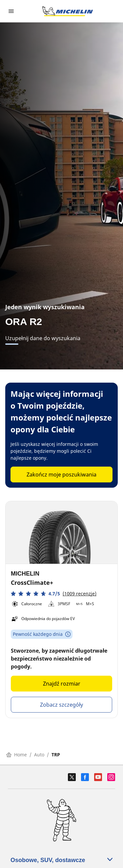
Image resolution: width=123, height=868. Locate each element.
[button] (54, 594)
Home (17, 755)
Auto (39, 755)
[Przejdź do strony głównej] (68, 11)
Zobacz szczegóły (61, 705)
